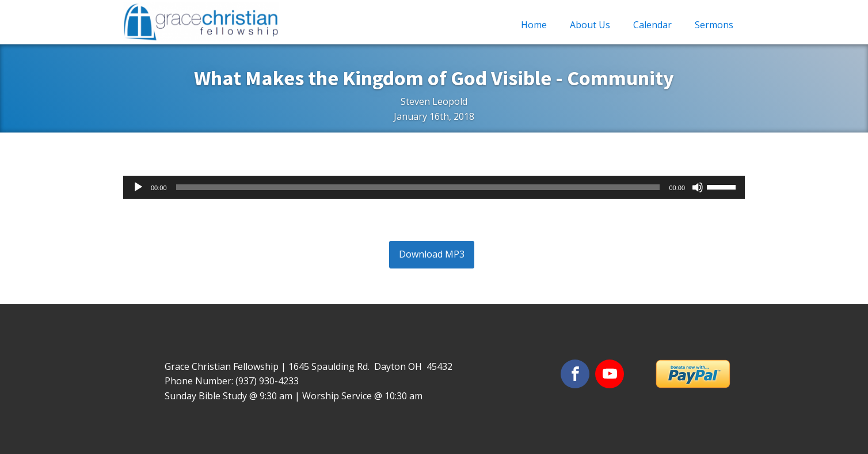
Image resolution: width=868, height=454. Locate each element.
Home (534, 25)
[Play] (138, 187)
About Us (590, 25)
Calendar (652, 25)
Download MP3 (432, 254)
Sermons (714, 25)
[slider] (418, 187)
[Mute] (698, 187)
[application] (434, 187)
